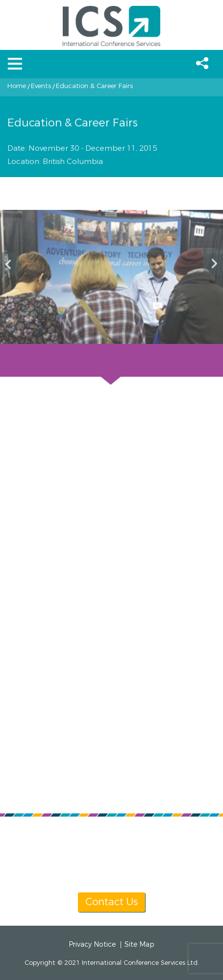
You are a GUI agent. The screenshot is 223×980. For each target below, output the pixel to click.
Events (41, 86)
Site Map (139, 945)
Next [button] (213, 264)
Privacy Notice (92, 945)
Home (17, 86)
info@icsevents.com (134, 847)
